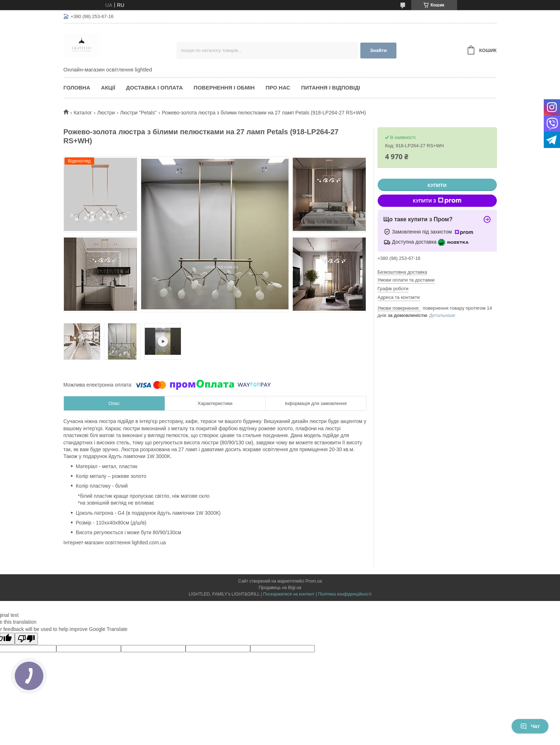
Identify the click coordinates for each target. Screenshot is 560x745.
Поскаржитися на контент (289, 594)
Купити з (437, 201)
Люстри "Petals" (138, 113)
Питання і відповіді (331, 88)
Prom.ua (314, 581)
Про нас (278, 88)
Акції (108, 88)
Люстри (106, 113)
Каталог (83, 113)
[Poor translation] (26, 639)
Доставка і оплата (154, 88)
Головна (77, 88)
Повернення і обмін (224, 88)
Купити (437, 185)
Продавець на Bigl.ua (280, 588)
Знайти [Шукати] (379, 50)
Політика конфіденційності (345, 594)
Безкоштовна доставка (402, 272)
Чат (530, 726)
